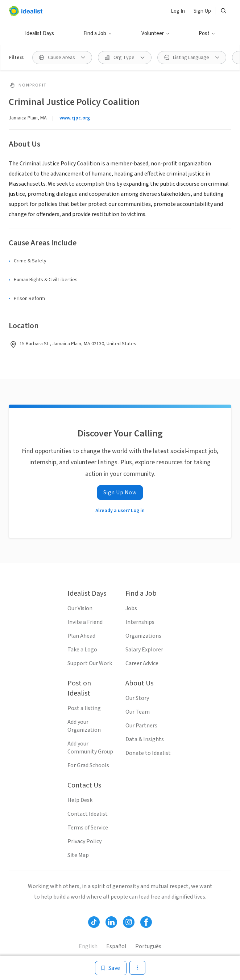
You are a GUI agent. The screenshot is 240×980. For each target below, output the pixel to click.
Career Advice (142, 663)
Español (116, 946)
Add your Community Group (90, 748)
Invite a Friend (85, 622)
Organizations (143, 636)
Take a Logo (82, 650)
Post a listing (84, 708)
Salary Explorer (144, 650)
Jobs (131, 608)
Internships (140, 622)
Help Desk (80, 800)
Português (148, 946)
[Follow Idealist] (94, 922)
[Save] (111, 968)
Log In (178, 11)
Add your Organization (84, 726)
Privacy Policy (84, 841)
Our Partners (141, 726)
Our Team (138, 712)
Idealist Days (40, 33)
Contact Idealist (88, 814)
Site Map (78, 855)
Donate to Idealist (148, 753)
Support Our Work (90, 663)
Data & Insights (145, 739)
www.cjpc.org (75, 118)
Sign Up (202, 11)
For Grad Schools (88, 765)
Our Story (137, 698)
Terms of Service (88, 828)
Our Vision (80, 608)
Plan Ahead (81, 636)
